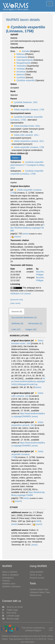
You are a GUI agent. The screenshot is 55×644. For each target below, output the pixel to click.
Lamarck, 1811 (24, 135)
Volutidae (19, 69)
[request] (17, 237)
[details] (26, 234)
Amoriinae (19, 72)
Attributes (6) (17, 323)
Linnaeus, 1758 (27, 110)
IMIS (38, 521)
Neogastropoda (22, 63)
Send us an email (12, 607)
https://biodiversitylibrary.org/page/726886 (27, 228)
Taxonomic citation (20, 240)
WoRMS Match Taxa (39, 589)
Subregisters (8, 578)
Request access (37, 578)
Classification (17, 48)
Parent (14, 99)
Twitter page (10, 610)
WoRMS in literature (11, 587)
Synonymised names (21, 113)
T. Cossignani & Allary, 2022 (27, 165)
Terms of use (36, 575)
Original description (20, 186)
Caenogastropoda (23, 60)
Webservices (36, 595)
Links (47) (16, 329)
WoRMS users (9, 584)
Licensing (15, 284)
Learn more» (51, 629)
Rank (13, 91)
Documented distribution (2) (24, 317)
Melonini (19, 75)
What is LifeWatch (10, 575)
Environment (17, 179)
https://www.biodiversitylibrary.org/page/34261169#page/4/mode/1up (28, 381)
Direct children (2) (19, 153)
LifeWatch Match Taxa (40, 592)
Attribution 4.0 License (21, 294)
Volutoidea (20, 66)
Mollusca (19, 54)
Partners (6, 581)
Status (14, 84)
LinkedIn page (11, 616)
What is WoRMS (10, 572)
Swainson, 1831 (24, 102)
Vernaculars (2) (35, 323)
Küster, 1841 (25, 126)
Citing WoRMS (37, 572)
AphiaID (14, 34)
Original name (17, 106)
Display (16, 158)
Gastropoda (20, 57)
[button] (8, 27)
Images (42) (31, 329)
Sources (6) (17, 311)
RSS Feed (9, 613)
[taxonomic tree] (17, 300)
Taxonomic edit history (22, 265)
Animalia (24, 51)
